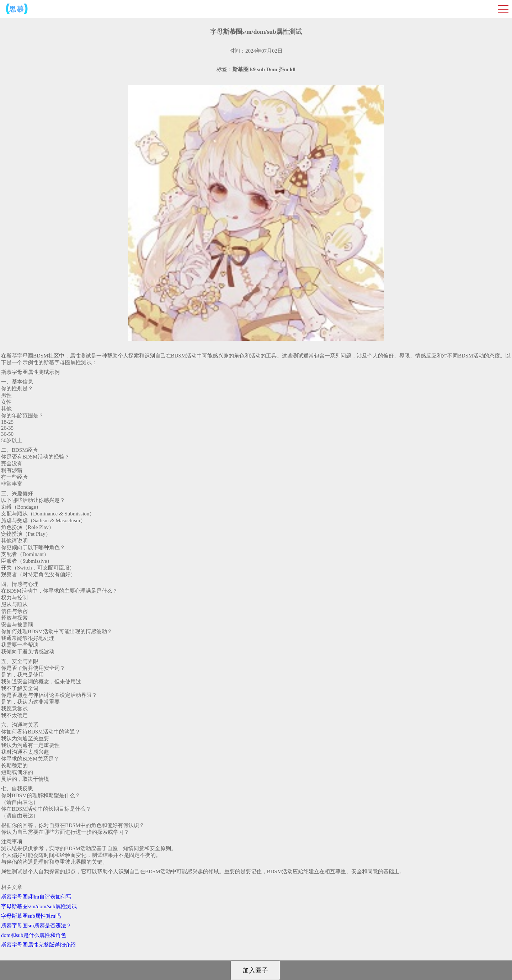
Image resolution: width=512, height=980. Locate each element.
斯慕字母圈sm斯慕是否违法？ (36, 926)
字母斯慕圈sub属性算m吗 (31, 916)
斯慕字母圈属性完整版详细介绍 (38, 945)
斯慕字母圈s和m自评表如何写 (36, 897)
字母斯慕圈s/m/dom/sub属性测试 (39, 906)
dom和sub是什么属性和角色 (34, 935)
